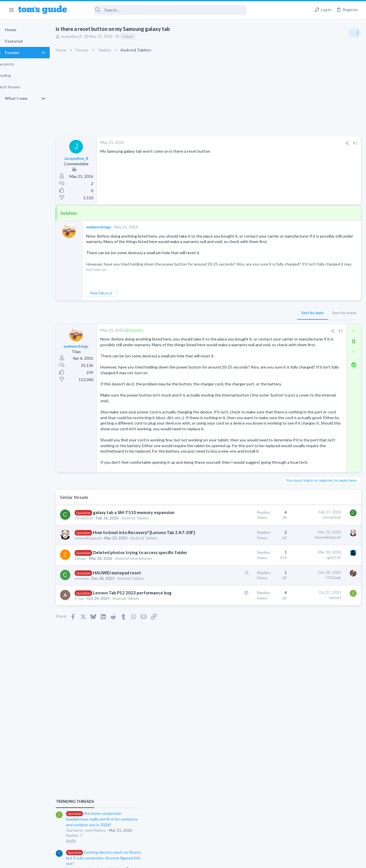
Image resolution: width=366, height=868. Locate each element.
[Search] (160, 10)
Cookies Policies (162, 860)
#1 (263, 143)
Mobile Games (308, 544)
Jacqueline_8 (81, 36)
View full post (111, 293)
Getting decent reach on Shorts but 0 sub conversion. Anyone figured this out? (322, 367)
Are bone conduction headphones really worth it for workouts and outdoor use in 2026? (321, 329)
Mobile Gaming (298, 560)
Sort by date (220, 313)
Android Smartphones (303, 500)
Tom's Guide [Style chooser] (320, 836)
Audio (290, 350)
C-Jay (89, 700)
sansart (243, 693)
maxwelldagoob (98, 611)
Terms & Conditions (237, 860)
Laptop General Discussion (307, 472)
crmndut (92, 674)
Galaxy (138, 36)
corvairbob (94, 580)
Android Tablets (141, 674)
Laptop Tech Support (303, 533)
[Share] (255, 143)
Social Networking (300, 389)
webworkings (109, 227)
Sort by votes (252, 313)
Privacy (198, 860)
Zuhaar (90, 643)
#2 (248, 331)
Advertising (121, 860)
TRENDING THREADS (294, 311)
